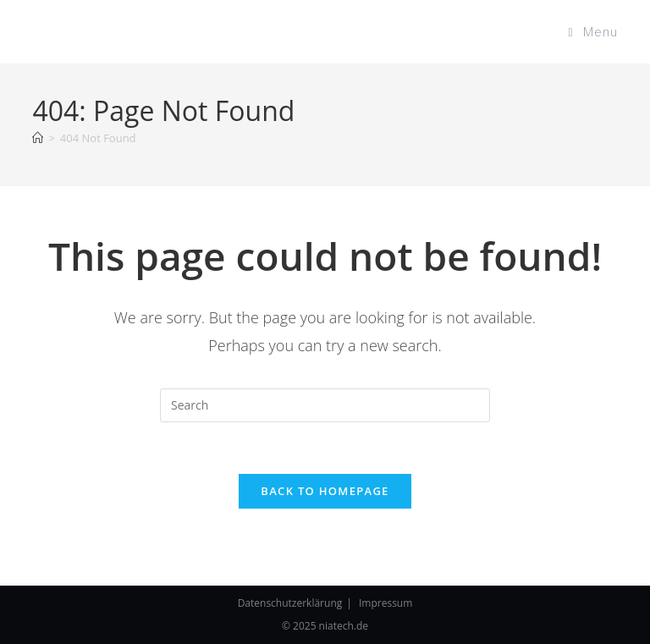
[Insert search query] (325, 405)
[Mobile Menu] (592, 32)
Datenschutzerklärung (290, 603)
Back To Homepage (325, 491)
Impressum (386, 603)
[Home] (38, 138)
